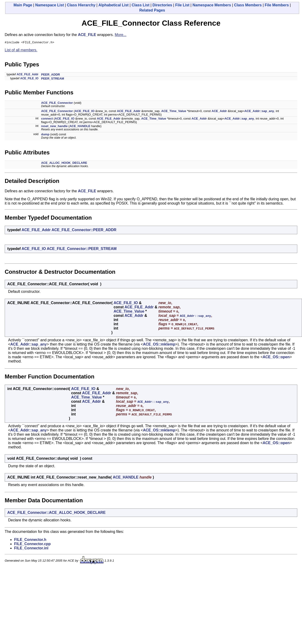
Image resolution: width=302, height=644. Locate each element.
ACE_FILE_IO (29, 79)
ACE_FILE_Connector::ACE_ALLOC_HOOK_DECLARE (56, 513)
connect (47, 119)
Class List (141, 5)
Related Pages (152, 10)
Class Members (248, 5)
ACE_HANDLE (80, 127)
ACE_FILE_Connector (57, 103)
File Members (277, 5)
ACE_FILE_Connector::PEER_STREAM (82, 249)
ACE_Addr (219, 112)
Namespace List (50, 5)
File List (182, 5)
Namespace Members (212, 5)
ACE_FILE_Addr (28, 75)
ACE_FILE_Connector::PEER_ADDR (84, 231)
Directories (162, 5)
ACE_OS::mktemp (159, 345)
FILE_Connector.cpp (32, 545)
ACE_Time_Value (174, 112)
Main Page (23, 5)
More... (121, 35)
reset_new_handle (54, 127)
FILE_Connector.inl (31, 549)
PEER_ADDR (51, 75)
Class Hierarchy (81, 5)
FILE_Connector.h (30, 540)
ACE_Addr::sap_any (259, 112)
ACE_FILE (87, 35)
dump (45, 135)
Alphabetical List (114, 5)
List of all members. (21, 51)
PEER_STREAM (53, 79)
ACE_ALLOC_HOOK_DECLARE (64, 163)
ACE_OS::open (276, 358)
